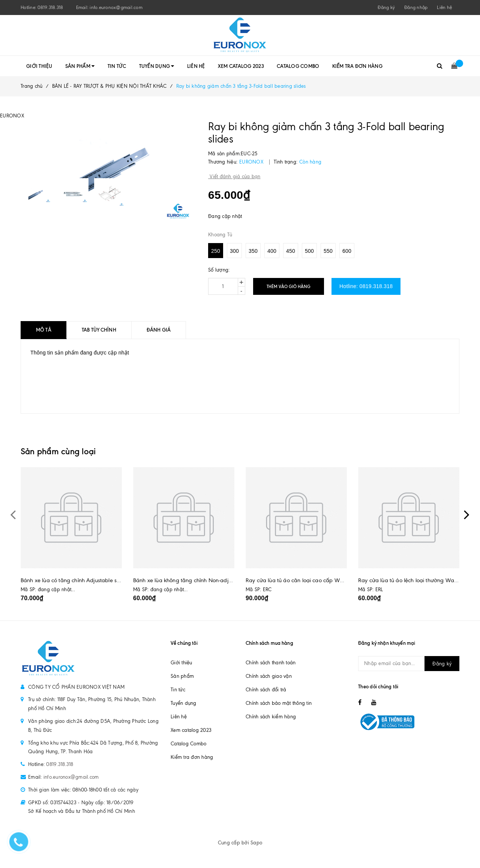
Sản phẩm (80, 66)
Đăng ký (442, 664)
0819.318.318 (50, 8)
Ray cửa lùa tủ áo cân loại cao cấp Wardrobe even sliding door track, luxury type (347, 580)
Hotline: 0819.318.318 (366, 286)
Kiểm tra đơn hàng (357, 66)
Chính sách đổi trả (266, 690)
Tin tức (117, 66)
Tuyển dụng (157, 66)
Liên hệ (444, 8)
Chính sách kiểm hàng (271, 717)
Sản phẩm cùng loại (58, 451)
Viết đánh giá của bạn (234, 176)
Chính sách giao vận (269, 676)
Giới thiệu (39, 66)
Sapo (256, 843)
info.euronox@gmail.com (116, 8)
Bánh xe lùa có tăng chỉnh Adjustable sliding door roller (89, 580)
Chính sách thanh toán (271, 663)
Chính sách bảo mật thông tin (279, 703)
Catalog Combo (298, 66)
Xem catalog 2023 (241, 66)
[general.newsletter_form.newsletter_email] (409, 664)
